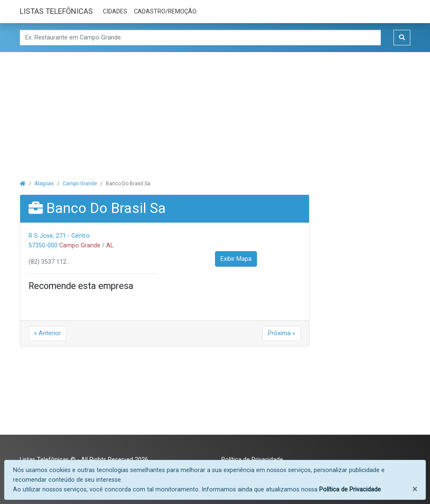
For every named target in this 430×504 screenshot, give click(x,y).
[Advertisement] (215, 111)
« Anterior (47, 333)
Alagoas (44, 184)
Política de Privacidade (350, 490)
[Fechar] (415, 489)
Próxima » (282, 333)
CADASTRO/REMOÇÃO (165, 12)
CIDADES (115, 12)
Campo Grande (80, 184)
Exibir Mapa (236, 259)
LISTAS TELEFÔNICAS (56, 11)
